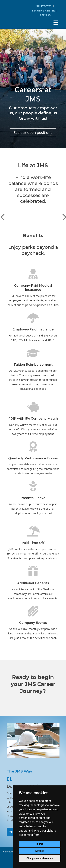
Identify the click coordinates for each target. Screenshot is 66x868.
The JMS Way (43, 6)
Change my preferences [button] (40, 858)
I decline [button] (40, 851)
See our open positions (33, 133)
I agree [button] (40, 844)
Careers (45, 15)
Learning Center (43, 11)
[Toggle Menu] (56, 23)
